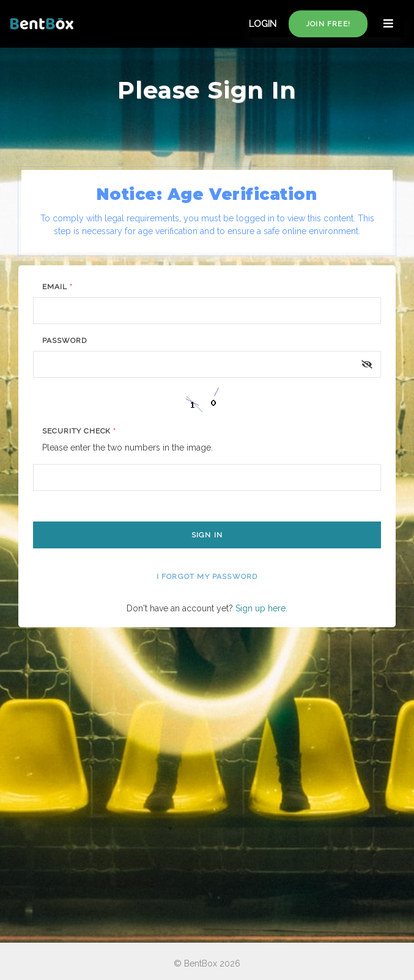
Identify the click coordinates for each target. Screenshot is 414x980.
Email (57, 287)
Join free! (328, 24)
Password (65, 341)
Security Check (79, 431)
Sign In (207, 535)
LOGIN (263, 24)
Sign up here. (261, 608)
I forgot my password (207, 577)
